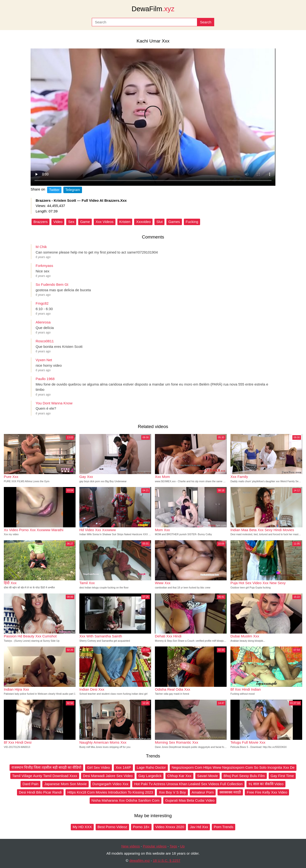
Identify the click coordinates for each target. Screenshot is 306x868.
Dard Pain (30, 784)
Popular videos (155, 846)
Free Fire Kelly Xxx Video (267, 792)
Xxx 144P (123, 767)
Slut (159, 222)
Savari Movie (208, 776)
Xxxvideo (143, 222)
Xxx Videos (105, 222)
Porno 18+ (141, 827)
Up (182, 846)
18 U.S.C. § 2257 (167, 860)
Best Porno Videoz (112, 827)
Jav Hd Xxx (199, 827)
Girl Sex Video (98, 767)
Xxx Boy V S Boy (172, 792)
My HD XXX (82, 827)
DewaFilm (153, 9)
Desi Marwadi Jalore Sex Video (108, 776)
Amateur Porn (203, 792)
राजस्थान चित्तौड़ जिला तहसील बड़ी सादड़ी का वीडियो (46, 767)
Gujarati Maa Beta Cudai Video (190, 800)
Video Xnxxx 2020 (170, 827)
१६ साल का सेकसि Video (266, 784)
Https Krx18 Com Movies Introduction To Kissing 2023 (110, 792)
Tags (173, 846)
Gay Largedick (150, 776)
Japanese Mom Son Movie (66, 784)
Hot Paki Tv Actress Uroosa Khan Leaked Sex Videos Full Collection (188, 784)
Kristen (125, 222)
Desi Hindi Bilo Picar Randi (40, 792)
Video (58, 222)
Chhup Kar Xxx (179, 776)
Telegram (73, 190)
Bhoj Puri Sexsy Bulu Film (244, 776)
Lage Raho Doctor (151, 767)
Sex (71, 222)
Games (174, 222)
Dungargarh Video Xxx (111, 784)
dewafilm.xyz (140, 860)
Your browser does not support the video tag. (153, 117)
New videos (131, 846)
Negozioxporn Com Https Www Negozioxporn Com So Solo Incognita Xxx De (233, 767)
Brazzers (41, 222)
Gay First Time (282, 776)
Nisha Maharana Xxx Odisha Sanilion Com (126, 800)
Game (85, 222)
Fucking (192, 222)
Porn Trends (224, 827)
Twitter (54, 190)
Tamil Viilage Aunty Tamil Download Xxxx (45, 776)
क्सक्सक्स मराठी (230, 792)
